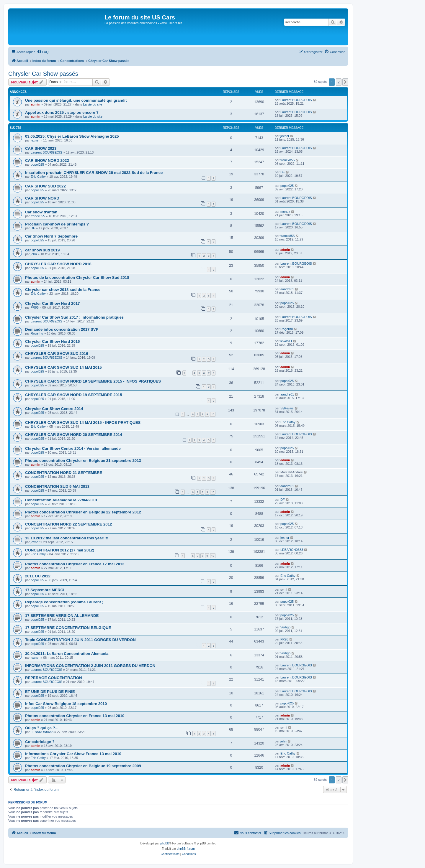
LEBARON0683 (292, 550)
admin (35, 104)
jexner (35, 140)
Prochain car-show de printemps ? (57, 224)
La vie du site (93, 104)
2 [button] (339, 82)
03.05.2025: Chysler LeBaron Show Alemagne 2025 (72, 136)
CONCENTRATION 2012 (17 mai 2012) (60, 550)
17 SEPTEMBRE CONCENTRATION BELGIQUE (68, 628)
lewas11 (286, 341)
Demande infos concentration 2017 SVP (62, 329)
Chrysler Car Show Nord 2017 (52, 303)
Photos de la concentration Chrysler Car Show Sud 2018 (77, 277)
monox (285, 212)
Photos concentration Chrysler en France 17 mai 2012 (75, 564)
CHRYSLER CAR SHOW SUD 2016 (57, 354)
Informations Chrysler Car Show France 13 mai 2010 (73, 754)
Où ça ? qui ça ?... (42, 728)
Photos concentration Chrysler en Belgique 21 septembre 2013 (83, 461)
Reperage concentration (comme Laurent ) (64, 602)
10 (213, 414)
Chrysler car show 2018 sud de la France (63, 290)
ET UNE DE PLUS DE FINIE (50, 692)
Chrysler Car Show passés (43, 74)
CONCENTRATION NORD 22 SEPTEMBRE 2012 (68, 524)
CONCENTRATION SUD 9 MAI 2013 (57, 486)
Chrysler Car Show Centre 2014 (54, 409)
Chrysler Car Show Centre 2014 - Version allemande (73, 448)
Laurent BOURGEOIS (296, 100)
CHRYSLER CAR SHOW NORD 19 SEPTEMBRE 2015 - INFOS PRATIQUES (93, 381)
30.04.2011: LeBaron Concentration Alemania (67, 654)
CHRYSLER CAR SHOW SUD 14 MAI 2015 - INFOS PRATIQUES (83, 423)
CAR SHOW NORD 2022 (47, 160)
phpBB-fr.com (186, 849)
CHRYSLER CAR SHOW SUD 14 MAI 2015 (63, 367)
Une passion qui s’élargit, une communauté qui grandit (76, 100)
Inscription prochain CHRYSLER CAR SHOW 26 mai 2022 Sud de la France (94, 173)
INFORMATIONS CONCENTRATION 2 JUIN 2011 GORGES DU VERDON (90, 666)
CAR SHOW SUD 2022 (45, 186)
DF (283, 172)
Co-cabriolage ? (40, 742)
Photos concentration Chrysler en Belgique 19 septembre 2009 (83, 766)
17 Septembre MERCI (45, 590)
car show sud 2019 (42, 250)
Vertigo (285, 627)
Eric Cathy (38, 177)
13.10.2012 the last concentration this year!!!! (67, 538)
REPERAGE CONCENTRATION (53, 678)
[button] (345, 82)
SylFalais (287, 408)
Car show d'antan (41, 212)
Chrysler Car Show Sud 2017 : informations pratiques (74, 317)
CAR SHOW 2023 (41, 148)
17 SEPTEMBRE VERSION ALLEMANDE (62, 616)
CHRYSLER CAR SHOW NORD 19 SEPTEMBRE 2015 (74, 395)
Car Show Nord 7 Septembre (51, 236)
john (34, 254)
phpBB (165, 843)
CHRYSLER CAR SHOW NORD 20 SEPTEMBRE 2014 (74, 435)
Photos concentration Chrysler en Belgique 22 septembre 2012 (83, 512)
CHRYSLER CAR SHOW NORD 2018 (58, 264)
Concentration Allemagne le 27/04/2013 (61, 500)
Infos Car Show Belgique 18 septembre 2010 (66, 704)
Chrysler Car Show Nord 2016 (52, 341)
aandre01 (287, 289)
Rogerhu (37, 333)
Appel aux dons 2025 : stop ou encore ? (62, 112)
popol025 (37, 164)
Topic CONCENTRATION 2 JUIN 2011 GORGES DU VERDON (80, 640)
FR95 (35, 307)
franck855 (287, 160)
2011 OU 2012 (38, 576)
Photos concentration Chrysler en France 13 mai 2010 (75, 716)
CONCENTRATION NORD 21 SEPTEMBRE (64, 473)
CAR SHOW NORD (42, 198)
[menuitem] (43, 52)
